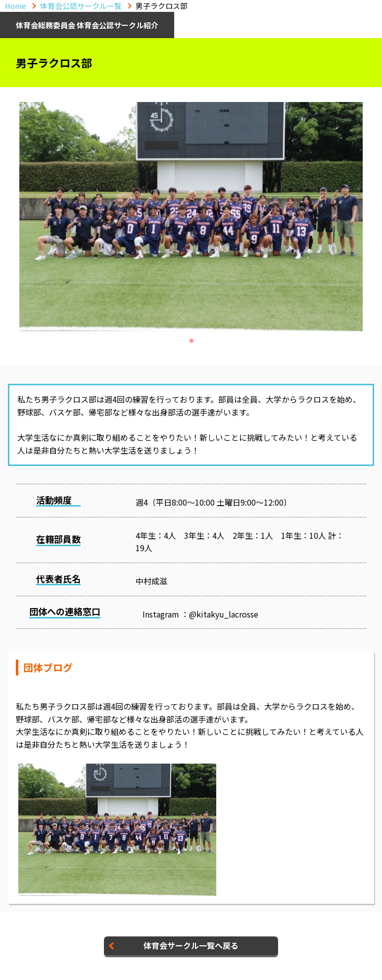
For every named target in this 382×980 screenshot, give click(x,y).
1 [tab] (191, 341)
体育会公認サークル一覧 (81, 6)
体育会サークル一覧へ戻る (191, 945)
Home (16, 6)
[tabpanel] (191, 217)
